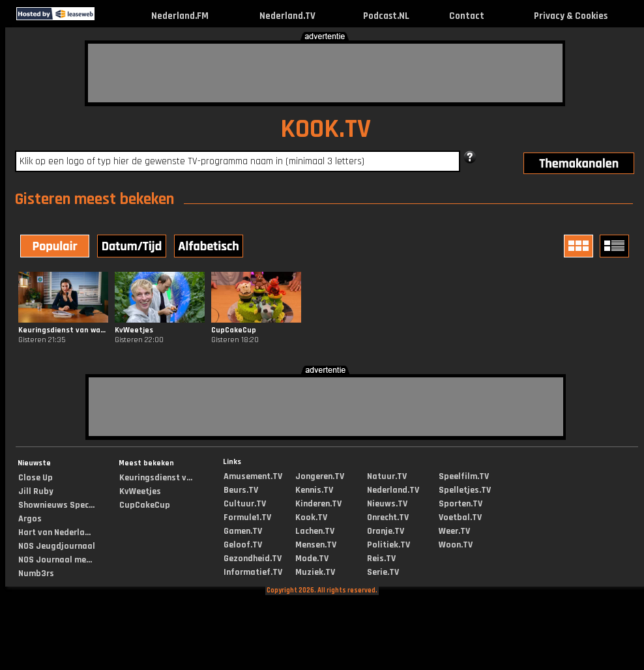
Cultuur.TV (245, 504)
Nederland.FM (180, 16)
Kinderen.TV (318, 504)
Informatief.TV (253, 572)
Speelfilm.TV (464, 476)
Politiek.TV (388, 545)
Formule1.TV (247, 517)
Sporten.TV (461, 504)
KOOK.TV (326, 129)
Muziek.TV (315, 572)
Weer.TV (454, 531)
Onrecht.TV (388, 517)
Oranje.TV (386, 531)
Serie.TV (383, 572)
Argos (30, 519)
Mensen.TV (316, 545)
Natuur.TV (387, 476)
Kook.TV (311, 517)
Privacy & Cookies (571, 16)
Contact (467, 16)
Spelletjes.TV (465, 490)
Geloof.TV (243, 545)
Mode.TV (312, 559)
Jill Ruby (36, 491)
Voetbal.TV (460, 517)
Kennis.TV (314, 490)
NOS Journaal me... (55, 560)
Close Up (36, 478)
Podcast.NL (386, 16)
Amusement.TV (253, 476)
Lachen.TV (315, 531)
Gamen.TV (243, 531)
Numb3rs (36, 574)
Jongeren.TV (320, 476)
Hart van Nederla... (54, 532)
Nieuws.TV (387, 504)
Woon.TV (456, 545)
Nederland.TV (287, 16)
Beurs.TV (241, 490)
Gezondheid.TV (253, 559)
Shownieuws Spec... (56, 505)
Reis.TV (381, 559)
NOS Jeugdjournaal (57, 546)
